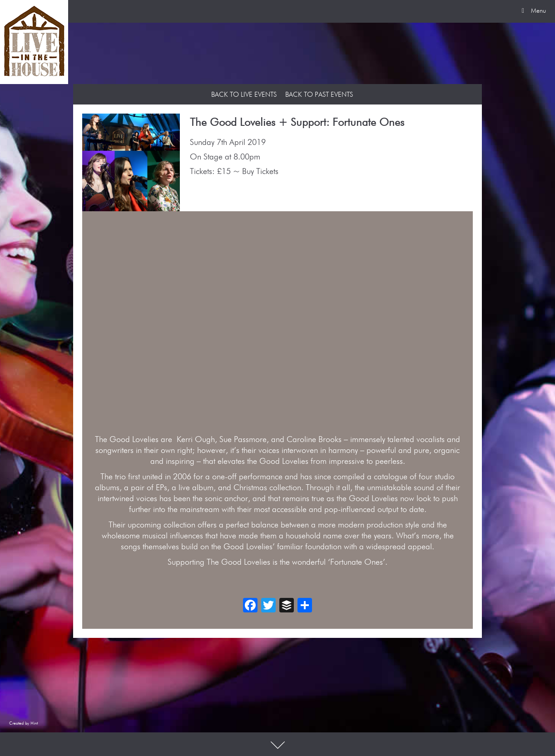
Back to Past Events (319, 95)
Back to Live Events (244, 95)
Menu (532, 11)
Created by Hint (23, 723)
